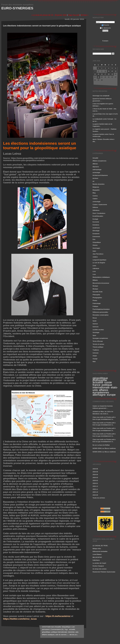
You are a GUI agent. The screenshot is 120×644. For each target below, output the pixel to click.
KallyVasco (96, 560)
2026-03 (95, 477)
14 (95, 74)
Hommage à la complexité (101, 96)
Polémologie (97, 303)
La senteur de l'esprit (99, 563)
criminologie (96, 202)
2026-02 (95, 480)
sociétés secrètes (98, 330)
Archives (95, 178)
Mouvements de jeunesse (101, 283)
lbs (94, 445)
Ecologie (95, 219)
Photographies (97, 298)
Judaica (95, 257)
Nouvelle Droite (98, 292)
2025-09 (95, 495)
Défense (95, 207)
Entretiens (96, 225)
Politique (95, 306)
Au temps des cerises (100, 569)
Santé (95, 321)
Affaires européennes (100, 161)
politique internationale (102, 386)
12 (112, 71)
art (93, 181)
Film (94, 239)
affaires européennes (101, 391)
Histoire (95, 245)
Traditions (96, 350)
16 (102, 74)
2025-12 (95, 486)
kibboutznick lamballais (100, 551)
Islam (94, 251)
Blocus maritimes (110, 448)
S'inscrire (105, 25)
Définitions (96, 210)
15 (98, 74)
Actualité (95, 158)
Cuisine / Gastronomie (100, 204)
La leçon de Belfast (103, 445)
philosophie (100, 380)
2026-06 (95, 469)
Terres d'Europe (98, 341)
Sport (94, 335)
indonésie (71, 632)
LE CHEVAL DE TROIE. (100, 546)
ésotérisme (96, 228)
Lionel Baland (97, 554)
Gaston (95, 406)
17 (105, 74)
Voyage (95, 359)
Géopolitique (97, 242)
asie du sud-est (61, 635)
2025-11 (95, 489)
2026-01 (95, 483)
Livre (94, 271)
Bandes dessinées (99, 184)
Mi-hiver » (85, 15)
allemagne (99, 395)
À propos (105, 41)
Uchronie (95, 353)
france (97, 385)
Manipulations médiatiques (101, 277)
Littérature (96, 268)
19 (112, 74)
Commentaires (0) (57, 629)
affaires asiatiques (48, 635)
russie (108, 382)
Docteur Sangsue (98, 566)
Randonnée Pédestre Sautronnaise (104, 572)
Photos (95, 300)
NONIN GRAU (97, 448)
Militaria (95, 280)
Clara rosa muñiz (98, 417)
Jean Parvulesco (98, 254)
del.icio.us (73, 635)
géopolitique (100, 378)
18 (109, 74)
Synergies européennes (100, 338)
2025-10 (95, 492)
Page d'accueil (74, 15)
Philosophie (96, 295)
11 (109, 71)
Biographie (96, 190)
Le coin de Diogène (99, 263)
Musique (95, 286)
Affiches (95, 164)
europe (111, 395)
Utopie (95, 356)
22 (98, 77)
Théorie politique (98, 347)
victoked (95, 411)
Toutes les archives (99, 498)
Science (95, 324)
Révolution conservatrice (101, 315)
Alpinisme (96, 167)
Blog (94, 193)
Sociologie (96, 332)
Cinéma (95, 196)
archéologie (96, 172)
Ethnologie (96, 231)
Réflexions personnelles (100, 312)
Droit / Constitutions (99, 213)
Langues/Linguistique (99, 260)
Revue (95, 318)
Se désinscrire (105, 28)
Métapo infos (97, 549)
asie (77, 632)
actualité (98, 382)
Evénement (96, 236)
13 (116, 71)
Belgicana (96, 187)
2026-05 (95, 472)
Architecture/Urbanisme (100, 175)
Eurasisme (96, 234)
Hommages (96, 248)
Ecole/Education (98, 216)
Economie (96, 222)
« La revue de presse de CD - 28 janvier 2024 (49, 15)
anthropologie (97, 169)
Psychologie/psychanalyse (101, 309)
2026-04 (95, 475)
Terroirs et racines (98, 344)
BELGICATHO (97, 557)
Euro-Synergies (17, 8)
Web (94, 361)
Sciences (96, 327)
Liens (94, 266)
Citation (95, 199)
